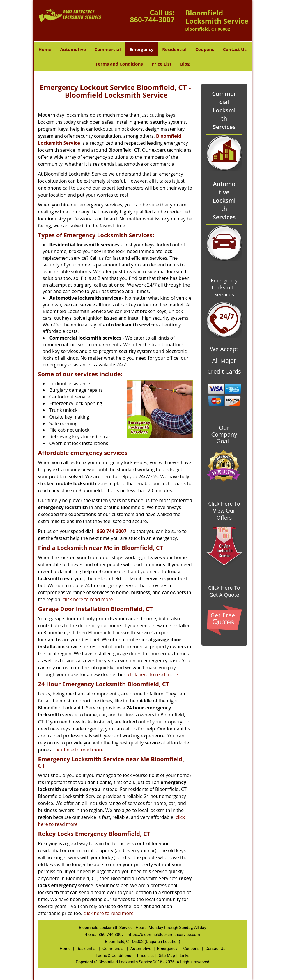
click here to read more (88, 599)
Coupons (205, 49)
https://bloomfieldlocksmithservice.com (164, 935)
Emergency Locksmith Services (224, 287)
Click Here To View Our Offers (224, 511)
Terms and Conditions (119, 64)
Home (45, 49)
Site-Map (167, 956)
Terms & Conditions (113, 956)
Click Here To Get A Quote (224, 591)
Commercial (108, 49)
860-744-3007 (152, 19)
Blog (185, 64)
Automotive (73, 49)
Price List (162, 64)
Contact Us (235, 49)
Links (185, 956)
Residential (174, 49)
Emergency (141, 49)
